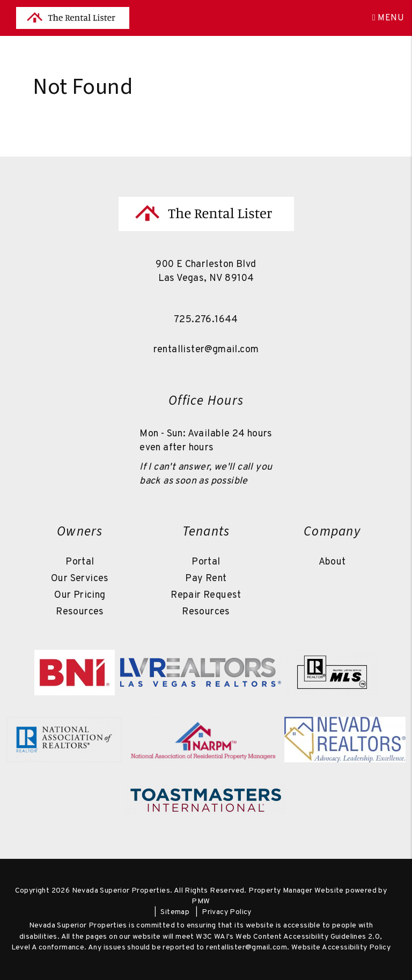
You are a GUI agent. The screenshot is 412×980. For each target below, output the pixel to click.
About (332, 562)
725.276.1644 (206, 320)
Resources (80, 612)
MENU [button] (388, 18)
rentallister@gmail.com (206, 350)
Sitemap (175, 912)
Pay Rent (206, 579)
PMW (201, 901)
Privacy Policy (227, 912)
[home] (73, 18)
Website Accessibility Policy (341, 948)
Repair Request (206, 595)
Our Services (80, 579)
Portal (80, 562)
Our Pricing (80, 595)
